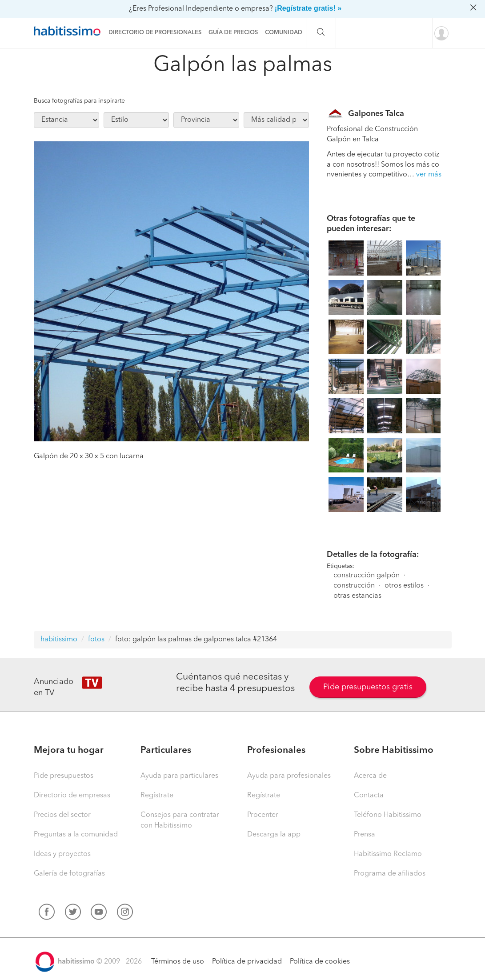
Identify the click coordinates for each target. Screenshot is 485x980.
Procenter (263, 815)
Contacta (369, 796)
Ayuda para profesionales (289, 776)
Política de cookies (320, 962)
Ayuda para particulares (179, 776)
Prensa (365, 835)
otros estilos (404, 586)
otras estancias (357, 596)
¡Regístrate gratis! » (308, 8)
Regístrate (157, 796)
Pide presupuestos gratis (368, 687)
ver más (429, 175)
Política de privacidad (247, 962)
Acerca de (370, 776)
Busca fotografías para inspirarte (79, 101)
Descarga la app (274, 835)
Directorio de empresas (72, 796)
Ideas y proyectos (62, 854)
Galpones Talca (376, 114)
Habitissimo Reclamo (388, 854)
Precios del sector (62, 815)
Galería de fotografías (69, 874)
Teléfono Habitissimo (388, 815)
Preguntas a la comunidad (76, 835)
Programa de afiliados (390, 874)
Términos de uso (178, 962)
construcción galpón (367, 576)
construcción (354, 586)
